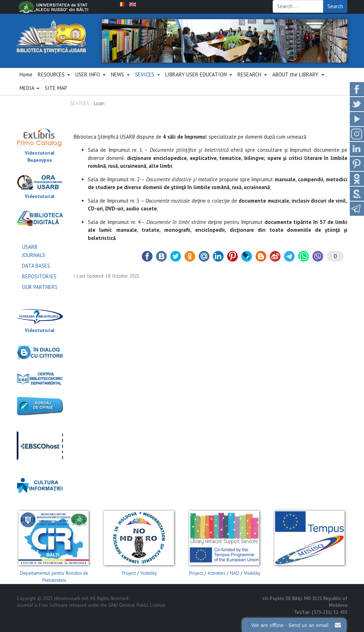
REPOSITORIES (39, 276)
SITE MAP (56, 88)
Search (335, 6)
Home (26, 74)
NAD (235, 573)
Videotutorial (40, 153)
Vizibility (149, 573)
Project (129, 573)
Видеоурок (40, 160)
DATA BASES (36, 266)
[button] (54, 75)
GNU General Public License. (137, 605)
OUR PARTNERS (40, 287)
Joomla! (25, 605)
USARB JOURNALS (34, 251)
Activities (216, 573)
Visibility (252, 573)
